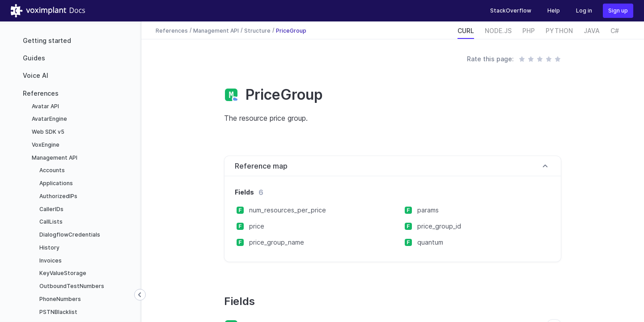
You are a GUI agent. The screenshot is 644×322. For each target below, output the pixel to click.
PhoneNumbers (59, 299)
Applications (55, 183)
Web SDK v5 (47, 132)
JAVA (592, 31)
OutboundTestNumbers (71, 286)
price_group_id (439, 226)
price (257, 226)
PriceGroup (291, 30)
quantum (430, 242)
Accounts (51, 170)
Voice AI (36, 75)
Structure (257, 30)
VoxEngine (45, 145)
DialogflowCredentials (69, 235)
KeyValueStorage (62, 273)
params (428, 210)
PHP (529, 31)
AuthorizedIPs (58, 196)
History (49, 248)
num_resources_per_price (288, 210)
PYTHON (559, 31)
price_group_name (277, 242)
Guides (34, 58)
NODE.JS (498, 31)
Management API (54, 158)
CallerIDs (51, 209)
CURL (466, 31)
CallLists (50, 222)
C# (615, 31)
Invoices (50, 261)
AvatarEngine (49, 119)
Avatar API (45, 106)
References (41, 93)
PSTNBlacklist (58, 312)
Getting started (47, 40)
